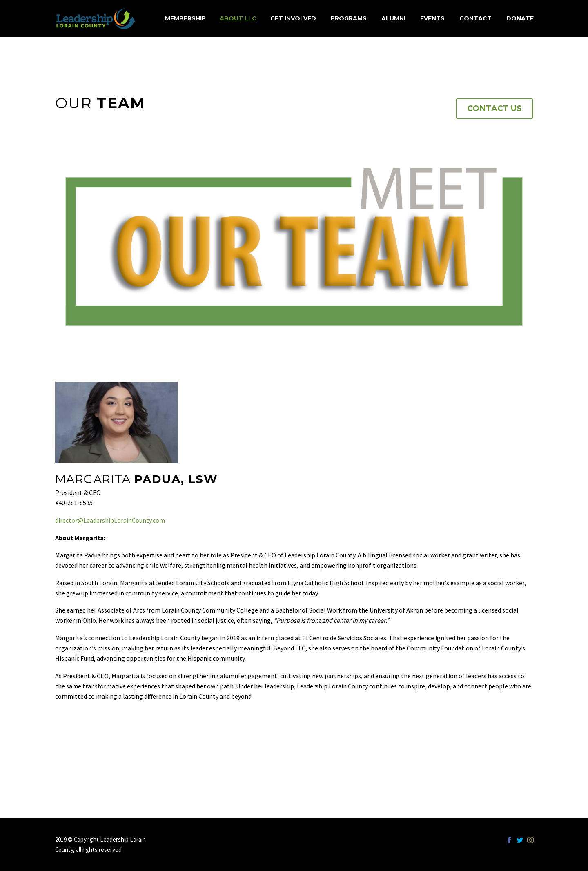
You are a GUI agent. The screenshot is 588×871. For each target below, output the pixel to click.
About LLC (238, 18)
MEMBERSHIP (185, 18)
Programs (349, 18)
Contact (476, 18)
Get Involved (293, 18)
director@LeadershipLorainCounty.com (110, 520)
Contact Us (494, 108)
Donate (520, 18)
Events (432, 18)
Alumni (393, 18)
